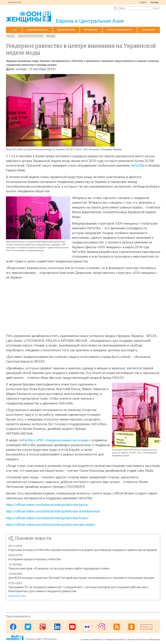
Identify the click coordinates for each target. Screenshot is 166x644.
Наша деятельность (37, 30)
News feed (117, 627)
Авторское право (33, 639)
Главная (11, 36)
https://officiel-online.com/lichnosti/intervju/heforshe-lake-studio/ (51, 525)
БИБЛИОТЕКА (148, 30)
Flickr (87, 627)
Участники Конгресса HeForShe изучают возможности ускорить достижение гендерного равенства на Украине (83, 550)
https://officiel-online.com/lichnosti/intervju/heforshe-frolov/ (47, 518)
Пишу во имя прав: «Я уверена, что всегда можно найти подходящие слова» (59, 568)
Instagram (102, 627)
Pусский (154, 2)
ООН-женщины (50, 639)
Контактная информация (148, 639)
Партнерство (91, 30)
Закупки (131, 639)
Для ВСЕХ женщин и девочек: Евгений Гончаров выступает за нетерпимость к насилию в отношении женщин (81, 578)
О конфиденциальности (114, 639)
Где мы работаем (66, 30)
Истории (51, 36)
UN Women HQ (15, 2)
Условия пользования (91, 639)
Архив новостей (16, 596)
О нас (14, 30)
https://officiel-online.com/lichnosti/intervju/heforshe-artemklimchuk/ (53, 511)
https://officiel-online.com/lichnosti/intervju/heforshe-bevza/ (47, 505)
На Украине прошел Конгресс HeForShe (35, 559)
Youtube (72, 627)
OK (131, 627)
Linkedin (58, 627)
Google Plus (43, 627)
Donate (146, 627)
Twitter (28, 627)
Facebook (13, 627)
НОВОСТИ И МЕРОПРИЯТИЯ (120, 30)
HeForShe (137, 166)
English (143, 2)
